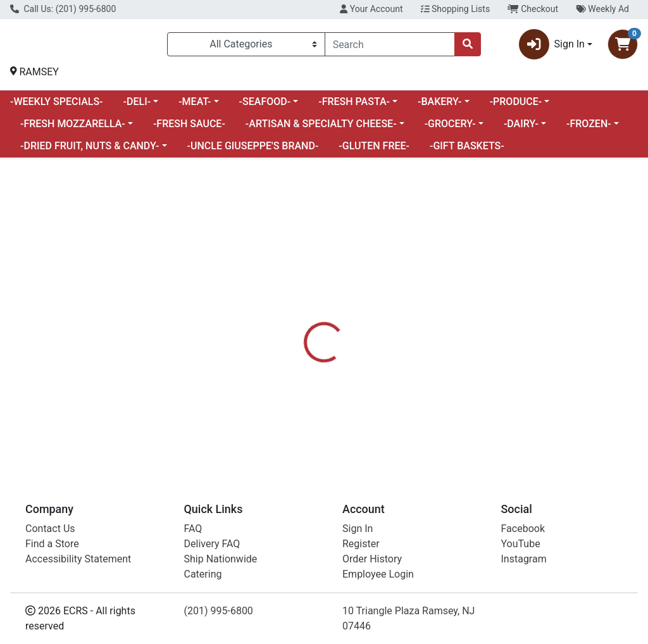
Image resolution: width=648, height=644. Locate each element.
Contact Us (50, 529)
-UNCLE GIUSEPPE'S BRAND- (253, 151)
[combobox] (390, 47)
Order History (372, 559)
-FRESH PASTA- (354, 107)
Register (361, 544)
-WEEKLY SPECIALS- (57, 107)
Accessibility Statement (78, 559)
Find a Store (52, 544)
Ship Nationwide (221, 559)
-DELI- (137, 107)
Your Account (371, 9)
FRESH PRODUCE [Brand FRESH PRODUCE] (433, 416)
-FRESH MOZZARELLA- (73, 129)
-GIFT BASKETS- (467, 151)
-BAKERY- (440, 107)
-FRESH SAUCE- (189, 129)
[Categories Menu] (246, 47)
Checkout (533, 9)
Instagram (524, 559)
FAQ (193, 529)
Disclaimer (360, 340)
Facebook (523, 529)
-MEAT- (195, 107)
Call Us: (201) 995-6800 (63, 9)
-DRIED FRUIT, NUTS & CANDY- (90, 151)
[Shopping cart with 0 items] (623, 47)
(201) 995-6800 (219, 611)
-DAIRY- (521, 129)
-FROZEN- (589, 129)
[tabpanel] (459, 407)
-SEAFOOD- (265, 107)
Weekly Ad (602, 9)
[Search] (390, 47)
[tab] (304, 340)
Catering (203, 574)
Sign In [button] (552, 47)
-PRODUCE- (516, 107)
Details (304, 340)
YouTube (521, 544)
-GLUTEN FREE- (374, 151)
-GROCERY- (450, 129)
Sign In (358, 529)
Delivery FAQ (212, 544)
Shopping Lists (456, 9)
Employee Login (378, 574)
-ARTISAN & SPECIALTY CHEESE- (321, 129)
